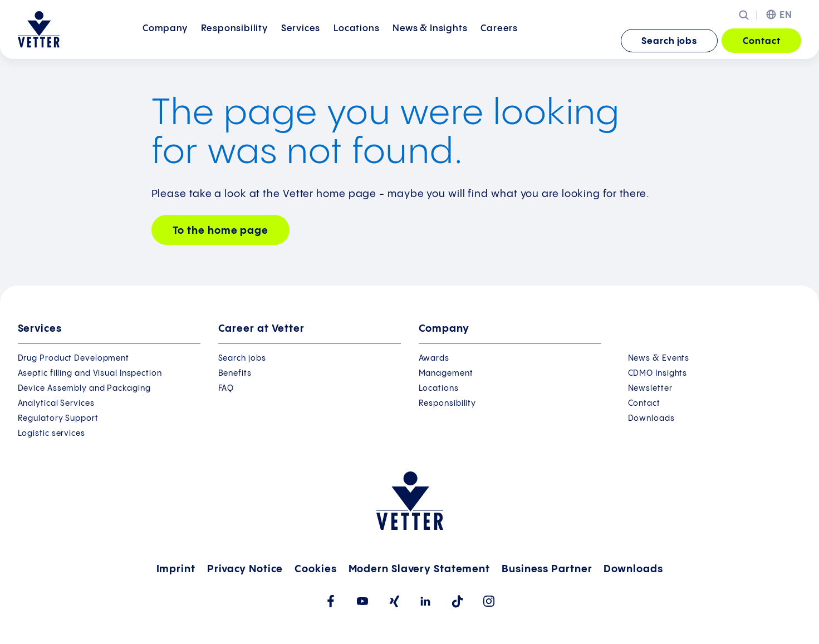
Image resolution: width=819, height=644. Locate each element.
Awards (434, 358)
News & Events (659, 358)
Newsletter (650, 389)
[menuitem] (165, 41)
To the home (220, 231)
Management (446, 373)
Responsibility (234, 40)
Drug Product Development (74, 358)
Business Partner (547, 569)
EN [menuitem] (786, 15)
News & (430, 40)
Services (301, 40)
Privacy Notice (245, 569)
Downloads (651, 419)
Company (165, 40)
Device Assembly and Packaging (84, 389)
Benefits (235, 373)
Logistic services (52, 434)
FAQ (226, 389)
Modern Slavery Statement (420, 569)
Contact (761, 41)
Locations (356, 40)
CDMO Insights (658, 373)
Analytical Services (56, 404)
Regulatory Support (58, 419)
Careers (499, 40)
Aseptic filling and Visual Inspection (90, 373)
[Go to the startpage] (39, 30)
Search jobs (669, 41)
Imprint (176, 569)
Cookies (315, 569)
